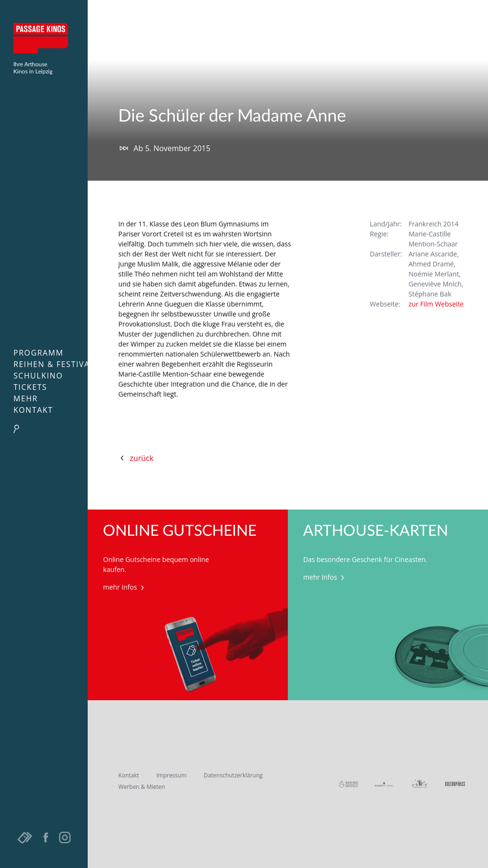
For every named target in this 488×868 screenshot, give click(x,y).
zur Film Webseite (436, 304)
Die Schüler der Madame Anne (232, 116)
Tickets (30, 387)
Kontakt (33, 410)
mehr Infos (125, 587)
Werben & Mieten (142, 787)
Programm (38, 353)
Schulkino (38, 376)
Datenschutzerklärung (233, 775)
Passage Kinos (44, 38)
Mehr (25, 398)
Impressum (171, 775)
